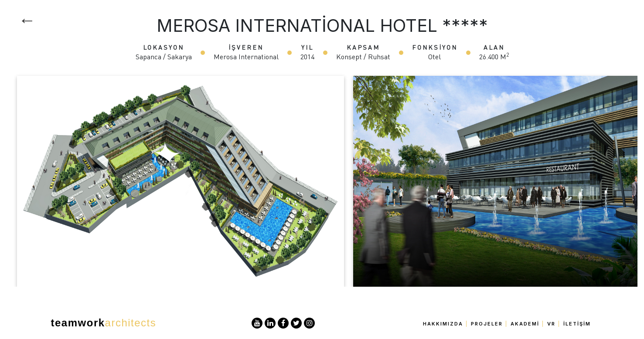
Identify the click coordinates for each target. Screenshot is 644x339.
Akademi (525, 324)
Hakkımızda (443, 324)
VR (551, 324)
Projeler (487, 324)
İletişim (577, 324)
